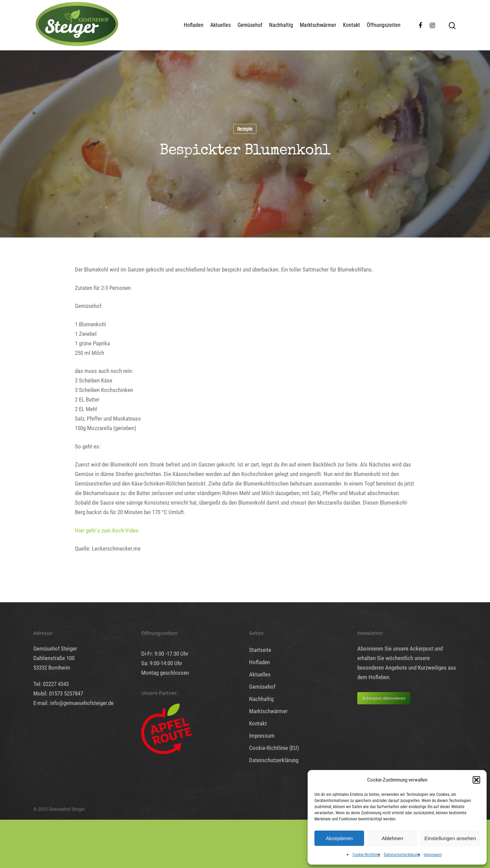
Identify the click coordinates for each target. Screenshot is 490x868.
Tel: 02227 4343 (51, 684)
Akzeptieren (339, 838)
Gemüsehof (250, 25)
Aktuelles (220, 25)
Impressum (433, 855)
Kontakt (352, 25)
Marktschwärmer (318, 25)
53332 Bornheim (52, 668)
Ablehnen (392, 838)
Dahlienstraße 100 (54, 658)
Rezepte (245, 129)
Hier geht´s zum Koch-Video (107, 530)
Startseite (260, 650)
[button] (476, 780)
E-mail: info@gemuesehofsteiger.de (73, 703)
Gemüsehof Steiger (55, 649)
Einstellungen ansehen (450, 838)
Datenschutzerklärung (402, 855)
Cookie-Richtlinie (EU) (274, 748)
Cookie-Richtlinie (366, 855)
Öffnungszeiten (384, 25)
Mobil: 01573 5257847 (58, 693)
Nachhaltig (281, 25)
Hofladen (194, 25)
